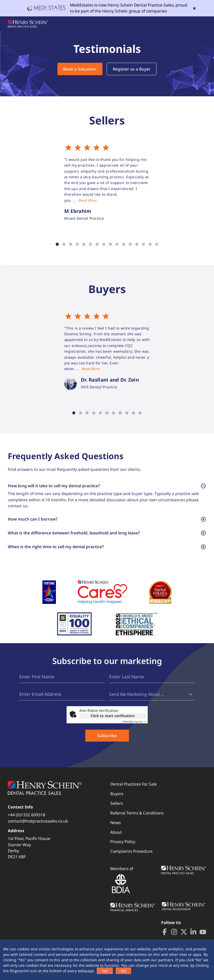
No (123, 971)
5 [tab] (84, 244)
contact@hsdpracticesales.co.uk (38, 827)
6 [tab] (90, 244)
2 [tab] (64, 244)
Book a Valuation (80, 69)
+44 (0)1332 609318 (27, 821)
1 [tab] (57, 244)
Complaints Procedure (131, 858)
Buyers (117, 800)
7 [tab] (97, 244)
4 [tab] (77, 244)
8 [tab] (104, 244)
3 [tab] (71, 244)
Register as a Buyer (132, 69)
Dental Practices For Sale (134, 791)
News (115, 829)
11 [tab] (123, 244)
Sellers (116, 810)
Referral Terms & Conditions (137, 819)
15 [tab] (150, 244)
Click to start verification (113, 722)
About (116, 839)
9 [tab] (110, 244)
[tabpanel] (107, 182)
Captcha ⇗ (134, 728)
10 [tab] (117, 244)
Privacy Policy (123, 848)
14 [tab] (143, 244)
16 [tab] (157, 244)
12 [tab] (130, 244)
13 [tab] (137, 244)
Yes (105, 971)
